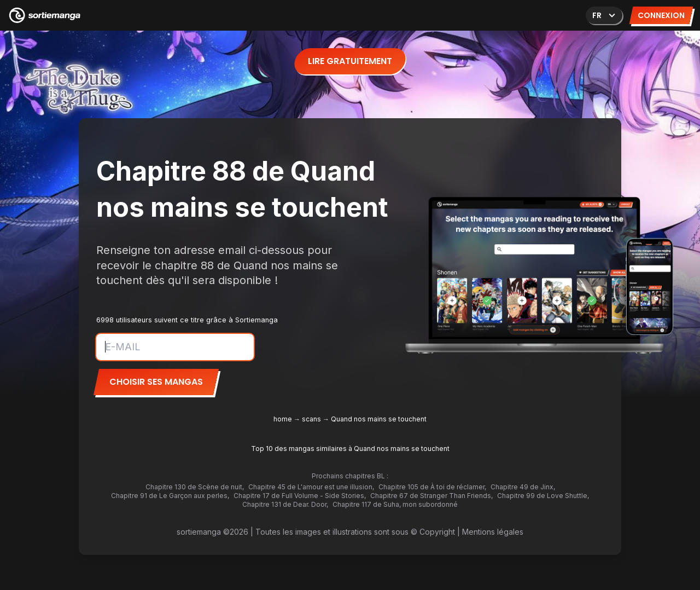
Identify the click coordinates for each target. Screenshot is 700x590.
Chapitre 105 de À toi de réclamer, (432, 487)
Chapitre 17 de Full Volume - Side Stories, (300, 496)
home (283, 419)
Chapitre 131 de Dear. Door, (285, 504)
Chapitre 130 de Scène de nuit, (195, 487)
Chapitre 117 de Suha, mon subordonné (395, 504)
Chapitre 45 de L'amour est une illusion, (311, 487)
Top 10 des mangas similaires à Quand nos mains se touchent (350, 449)
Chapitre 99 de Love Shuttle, (543, 496)
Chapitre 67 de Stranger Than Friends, (431, 496)
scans (311, 419)
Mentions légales (493, 532)
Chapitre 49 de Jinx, (523, 487)
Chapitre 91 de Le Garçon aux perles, (170, 496)
